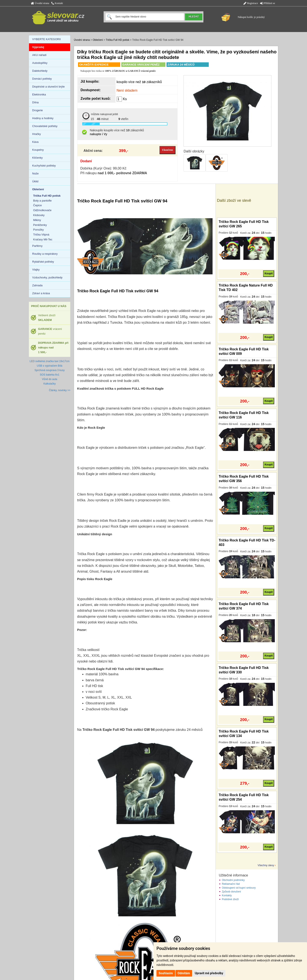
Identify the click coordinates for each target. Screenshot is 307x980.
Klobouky (39, 215)
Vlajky (36, 270)
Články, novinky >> (60, 390)
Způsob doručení (231, 892)
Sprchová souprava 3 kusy (50, 370)
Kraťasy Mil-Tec (43, 239)
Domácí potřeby (42, 79)
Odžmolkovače (42, 210)
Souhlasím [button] (166, 973)
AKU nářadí (39, 55)
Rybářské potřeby (43, 262)
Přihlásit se (268, 3)
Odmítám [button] (184, 973)
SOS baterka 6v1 (50, 375)
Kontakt (57, 3)
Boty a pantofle (43, 201)
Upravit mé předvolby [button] (209, 973)
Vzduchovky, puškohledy (47, 277)
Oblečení (98, 40)
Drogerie (38, 110)
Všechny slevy (266, 865)
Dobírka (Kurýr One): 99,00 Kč (103, 168)
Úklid (35, 181)
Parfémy (37, 246)
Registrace (251, 3)
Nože (35, 173)
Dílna (35, 102)
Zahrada (37, 285)
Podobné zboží (230, 899)
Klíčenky (37, 158)
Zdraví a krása (41, 293)
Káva (35, 142)
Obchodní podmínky (233, 880)
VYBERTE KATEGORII (46, 39)
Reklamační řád (231, 884)
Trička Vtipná (41, 235)
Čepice (38, 205)
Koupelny (38, 150)
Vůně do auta (50, 379)
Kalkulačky (50, 384)
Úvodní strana (40, 3)
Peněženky (40, 225)
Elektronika (39, 94)
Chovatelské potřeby (45, 126)
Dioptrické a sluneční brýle (48, 87)
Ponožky (39, 230)
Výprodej (38, 47)
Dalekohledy (40, 71)
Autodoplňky (40, 63)
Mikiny (37, 220)
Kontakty (227, 895)
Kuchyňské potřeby (44, 166)
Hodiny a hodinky (43, 118)
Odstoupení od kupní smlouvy (239, 888)
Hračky (36, 134)
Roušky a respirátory (45, 254)
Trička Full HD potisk (117, 40)
